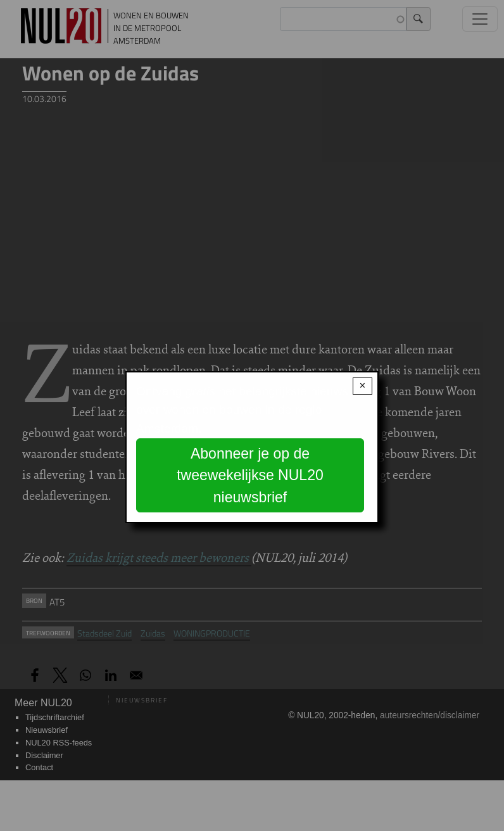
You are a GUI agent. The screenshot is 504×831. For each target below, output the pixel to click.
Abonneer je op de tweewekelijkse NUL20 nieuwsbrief (250, 475)
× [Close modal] (362, 385)
